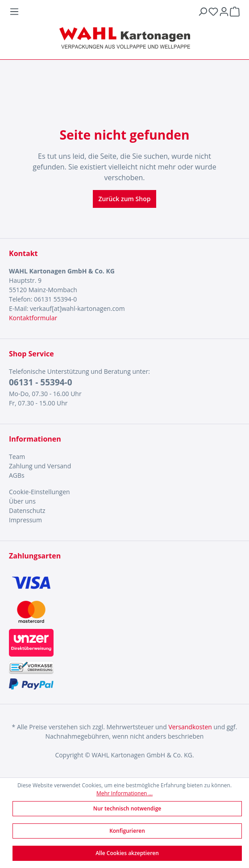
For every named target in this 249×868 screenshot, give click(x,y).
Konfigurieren (127, 831)
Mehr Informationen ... (124, 793)
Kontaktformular (33, 318)
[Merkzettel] (213, 12)
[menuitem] (124, 457)
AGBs (17, 475)
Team (17, 457)
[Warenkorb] (235, 12)
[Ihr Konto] (224, 12)
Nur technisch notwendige (127, 808)
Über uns (22, 501)
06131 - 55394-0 (41, 382)
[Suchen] (203, 12)
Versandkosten (190, 727)
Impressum (25, 520)
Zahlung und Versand (40, 466)
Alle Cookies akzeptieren (127, 853)
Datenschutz (27, 510)
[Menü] (103, 12)
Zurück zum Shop (125, 199)
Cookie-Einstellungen (39, 492)
